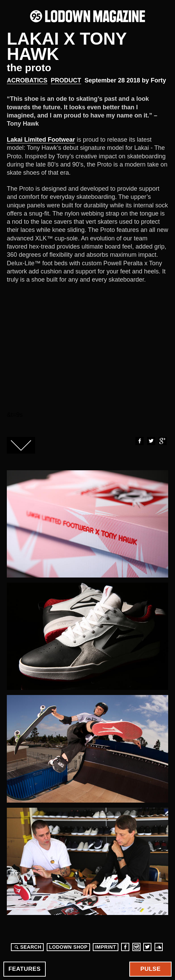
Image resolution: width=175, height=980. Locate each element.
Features (25, 969)
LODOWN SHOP (68, 947)
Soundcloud (159, 947)
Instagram (136, 947)
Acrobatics (27, 80)
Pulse (151, 969)
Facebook (139, 441)
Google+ (162, 441)
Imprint (106, 947)
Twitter (151, 441)
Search (27, 947)
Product (66, 80)
